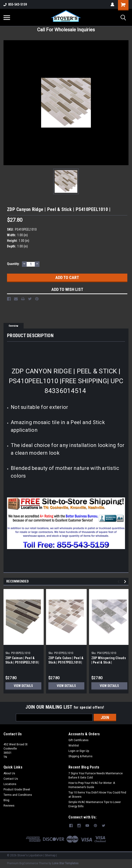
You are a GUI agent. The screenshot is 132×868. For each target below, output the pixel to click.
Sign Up (84, 751)
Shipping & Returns (80, 756)
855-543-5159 (15, 4)
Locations (10, 784)
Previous (119, 582)
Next (126, 582)
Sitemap (50, 855)
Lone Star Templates (65, 863)
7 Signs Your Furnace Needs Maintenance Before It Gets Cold (96, 775)
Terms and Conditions (18, 795)
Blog (6, 800)
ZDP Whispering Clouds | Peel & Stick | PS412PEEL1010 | (109, 662)
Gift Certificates (78, 740)
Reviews (9, 806)
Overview (13, 326)
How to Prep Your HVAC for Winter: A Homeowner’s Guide (92, 785)
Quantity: (13, 264)
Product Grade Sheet (17, 789)
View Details (23, 686)
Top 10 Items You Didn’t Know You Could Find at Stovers (97, 795)
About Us (9, 773)
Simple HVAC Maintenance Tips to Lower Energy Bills (95, 804)
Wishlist (74, 746)
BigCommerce (29, 863)
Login (72, 751)
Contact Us (11, 779)
